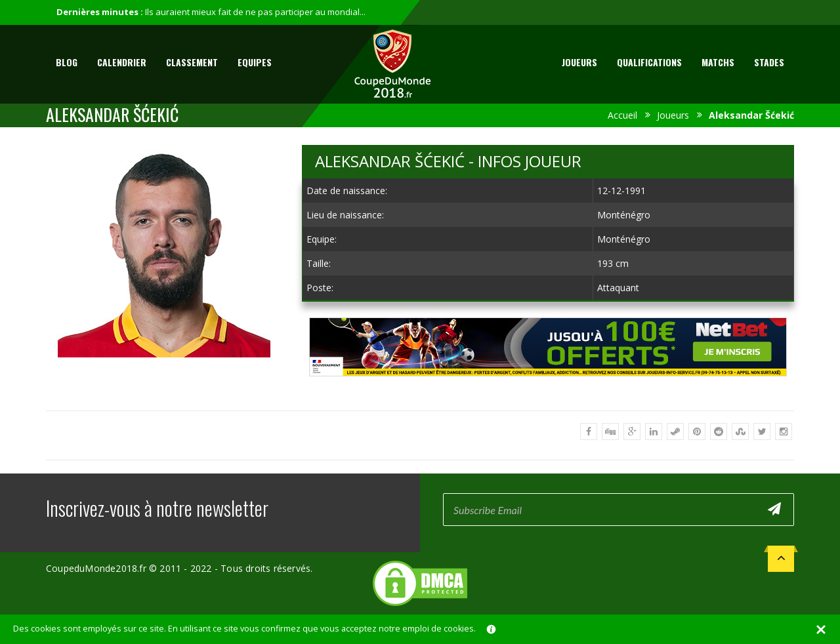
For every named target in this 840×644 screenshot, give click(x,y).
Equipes (255, 62)
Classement (192, 62)
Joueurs (579, 62)
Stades (769, 62)
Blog (67, 62)
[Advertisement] (548, 389)
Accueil (622, 115)
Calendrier (122, 62)
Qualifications (649, 62)
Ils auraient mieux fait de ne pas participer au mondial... (255, 12)
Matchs (718, 62)
